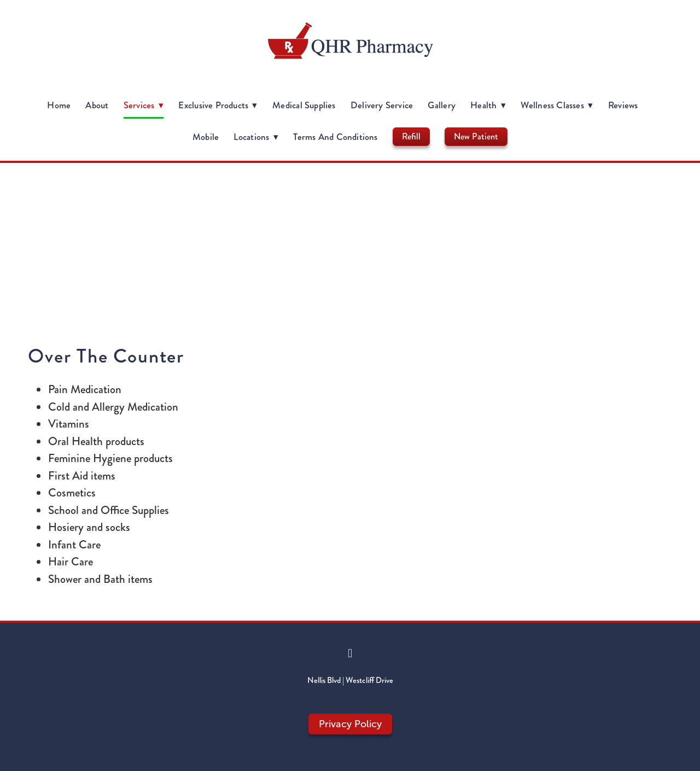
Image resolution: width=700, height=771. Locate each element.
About (97, 105)
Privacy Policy (350, 724)
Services (144, 105)
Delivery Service (382, 105)
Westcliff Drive (369, 680)
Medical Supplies (304, 105)
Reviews (623, 105)
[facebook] (350, 653)
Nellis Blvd (324, 680)
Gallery (442, 105)
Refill (411, 136)
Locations (256, 137)
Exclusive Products (218, 105)
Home (59, 105)
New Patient (476, 136)
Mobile (206, 137)
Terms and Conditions (335, 137)
